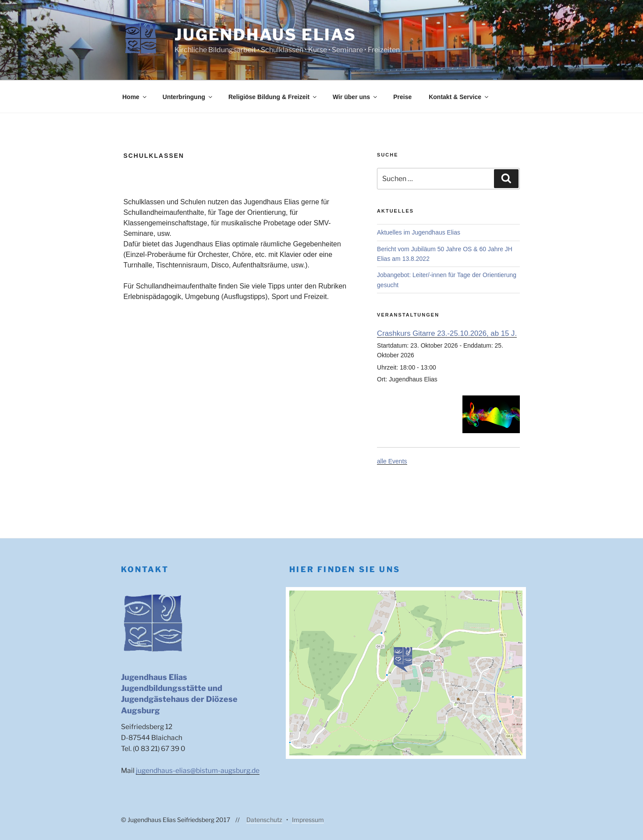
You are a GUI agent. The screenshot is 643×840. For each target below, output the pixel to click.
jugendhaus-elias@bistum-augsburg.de (198, 771)
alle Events (392, 461)
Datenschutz (264, 820)
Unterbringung (188, 97)
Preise (402, 97)
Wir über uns (355, 97)
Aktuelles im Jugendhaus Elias (419, 232)
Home (135, 97)
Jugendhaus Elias (265, 35)
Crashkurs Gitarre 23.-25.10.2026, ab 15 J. (447, 333)
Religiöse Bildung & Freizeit (273, 97)
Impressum (308, 820)
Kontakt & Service (459, 97)
